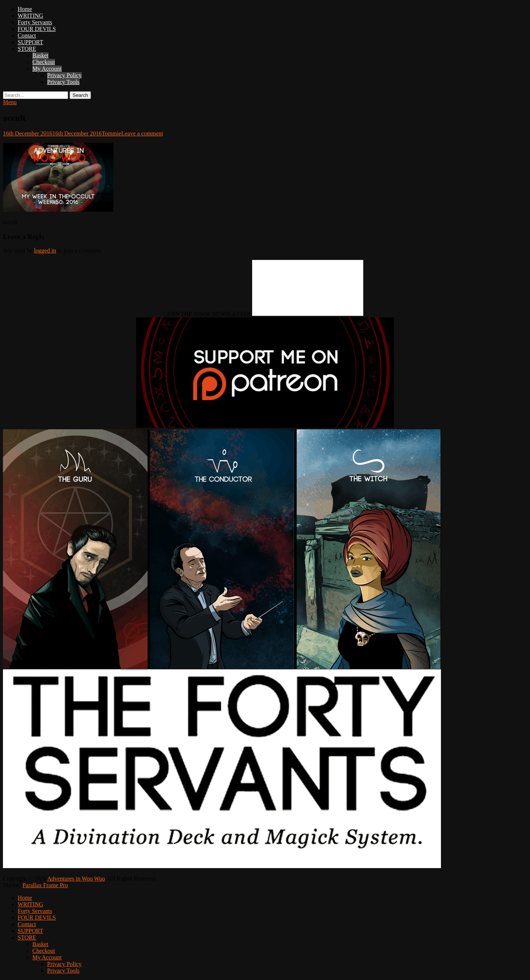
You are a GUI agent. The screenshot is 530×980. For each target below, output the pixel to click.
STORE (27, 49)
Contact (27, 36)
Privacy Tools (63, 82)
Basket (40, 55)
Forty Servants (35, 22)
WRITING (30, 16)
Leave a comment (142, 133)
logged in (45, 251)
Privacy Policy (64, 75)
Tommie (111, 133)
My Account (47, 69)
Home (25, 9)
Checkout (44, 62)
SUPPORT (30, 42)
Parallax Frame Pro (45, 885)
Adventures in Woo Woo (76, 879)
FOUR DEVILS (37, 29)
